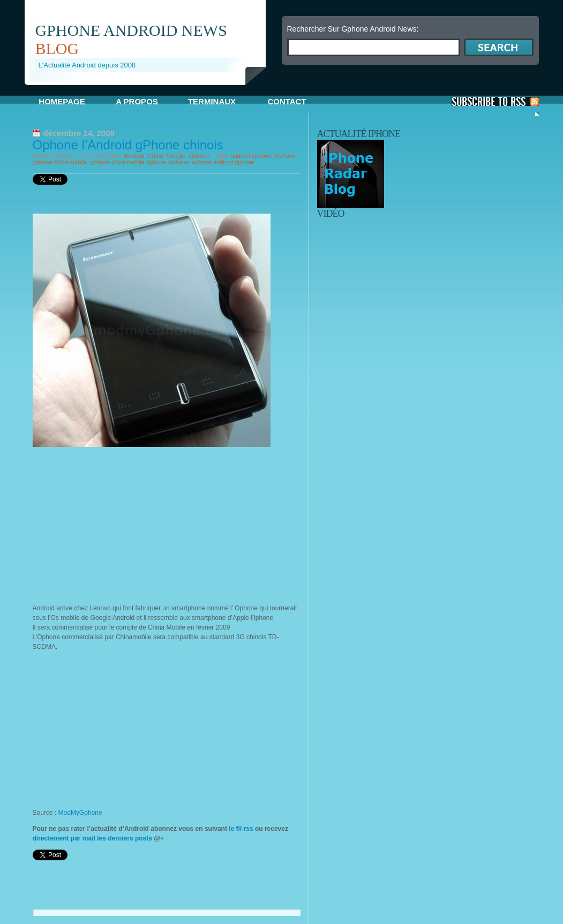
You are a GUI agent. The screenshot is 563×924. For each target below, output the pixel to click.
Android (134, 156)
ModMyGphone (80, 813)
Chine (156, 156)
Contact (287, 101)
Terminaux (212, 101)
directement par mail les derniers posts (92, 838)
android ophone (251, 156)
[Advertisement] (150, 89)
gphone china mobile (60, 162)
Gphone (199, 156)
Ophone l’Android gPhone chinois (128, 145)
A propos (137, 101)
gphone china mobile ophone (128, 162)
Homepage (62, 101)
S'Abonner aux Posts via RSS (495, 101)
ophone (179, 162)
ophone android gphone (223, 162)
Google (176, 156)
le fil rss (241, 829)
